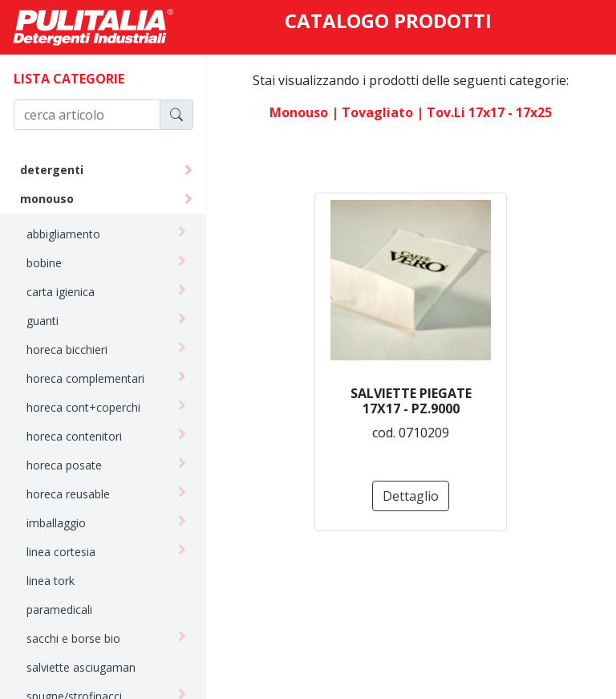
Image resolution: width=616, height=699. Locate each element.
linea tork (51, 581)
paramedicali (59, 610)
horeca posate (64, 465)
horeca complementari (85, 378)
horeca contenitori (74, 436)
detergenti (52, 170)
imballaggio (56, 523)
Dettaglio (411, 496)
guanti (43, 321)
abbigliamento (63, 234)
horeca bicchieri (67, 349)
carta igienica (61, 292)
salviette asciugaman (81, 667)
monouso (47, 199)
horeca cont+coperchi (83, 407)
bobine (44, 263)
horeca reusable (68, 494)
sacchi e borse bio (73, 638)
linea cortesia (61, 552)
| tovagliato (372, 112)
